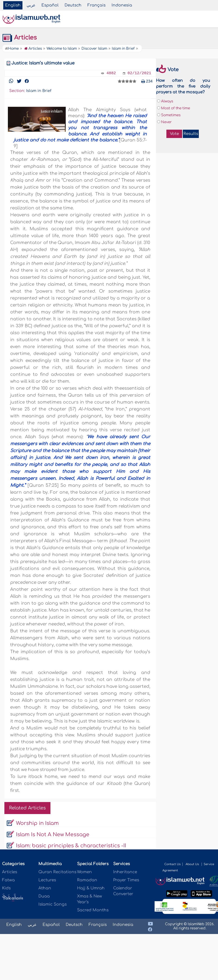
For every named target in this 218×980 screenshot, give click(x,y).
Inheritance (125, 872)
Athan (45, 888)
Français (97, 5)
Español (50, 5)
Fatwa (8, 880)
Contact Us (172, 864)
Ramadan (87, 880)
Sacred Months (93, 910)
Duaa (44, 896)
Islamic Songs (53, 904)
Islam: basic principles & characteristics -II (71, 846)
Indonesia (122, 5)
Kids (6, 888)
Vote (174, 134)
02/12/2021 (139, 73)
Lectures (47, 880)
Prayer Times (126, 880)
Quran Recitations (57, 872)
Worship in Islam (37, 823)
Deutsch (73, 5)
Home (12, 49)
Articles (19, 38)
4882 (111, 73)
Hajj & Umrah (91, 888)
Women (84, 872)
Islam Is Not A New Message (53, 835)
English (13, 5)
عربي (31, 5)
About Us (193, 864)
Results (191, 134)
